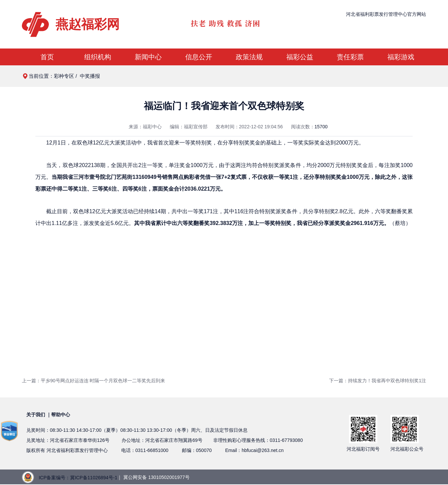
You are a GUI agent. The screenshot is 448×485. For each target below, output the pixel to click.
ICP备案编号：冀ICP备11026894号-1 (78, 478)
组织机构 (98, 57)
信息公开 (199, 57)
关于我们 (36, 415)
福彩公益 (300, 57)
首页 (47, 57)
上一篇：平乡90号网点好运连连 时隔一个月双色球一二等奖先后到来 (93, 381)
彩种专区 (64, 76)
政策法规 (249, 57)
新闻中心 (148, 57)
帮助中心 (61, 415)
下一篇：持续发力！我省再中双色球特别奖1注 (378, 381)
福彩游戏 (401, 57)
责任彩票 (350, 57)
